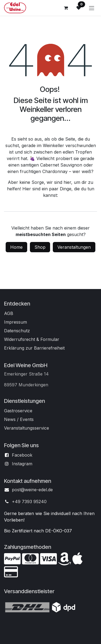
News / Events (19, 419)
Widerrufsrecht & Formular (32, 339)
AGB (9, 313)
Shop (40, 247)
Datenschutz (17, 331)
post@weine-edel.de (32, 490)
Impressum (15, 322)
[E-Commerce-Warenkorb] (66, 8)
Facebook (22, 455)
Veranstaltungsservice (27, 428)
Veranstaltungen (74, 247)
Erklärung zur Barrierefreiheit (34, 348)
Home (16, 247)
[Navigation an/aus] (92, 8)
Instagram (22, 464)
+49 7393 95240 (29, 502)
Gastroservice (18, 411)
